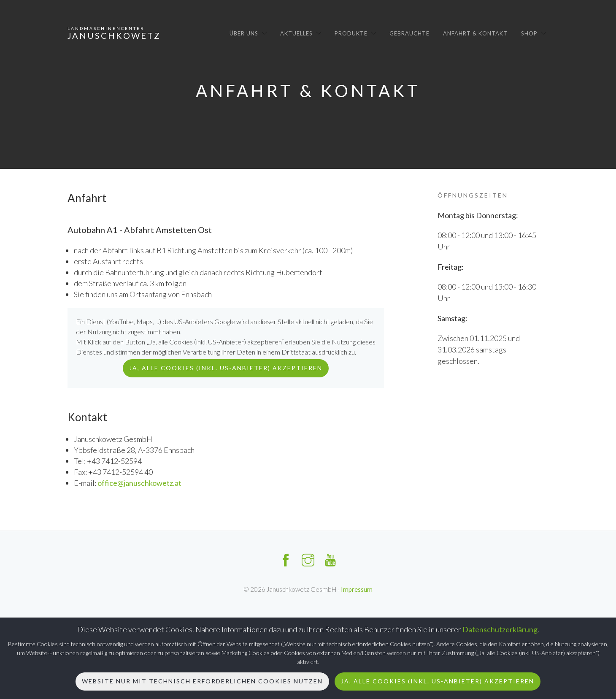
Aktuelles (296, 33)
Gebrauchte (409, 33)
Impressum (357, 589)
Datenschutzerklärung (500, 629)
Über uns (244, 33)
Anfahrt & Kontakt (475, 33)
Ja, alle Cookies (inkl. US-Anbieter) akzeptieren (438, 681)
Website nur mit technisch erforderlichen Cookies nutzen (202, 681)
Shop (529, 33)
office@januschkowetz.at (139, 483)
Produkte (351, 33)
